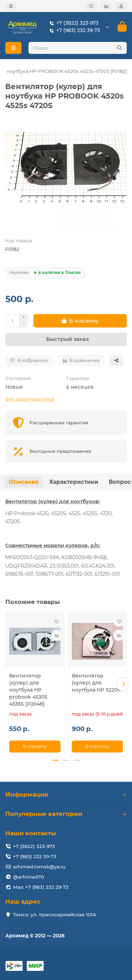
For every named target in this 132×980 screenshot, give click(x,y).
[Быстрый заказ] (66, 339)
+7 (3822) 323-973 (73, 23)
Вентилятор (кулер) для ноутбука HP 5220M (97, 683)
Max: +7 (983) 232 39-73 (41, 887)
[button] (123, 684)
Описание (24, 482)
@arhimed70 (29, 877)
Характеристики (74, 482)
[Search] (78, 48)
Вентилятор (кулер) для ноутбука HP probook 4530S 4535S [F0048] (28, 690)
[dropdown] (11, 6)
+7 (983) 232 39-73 (73, 30)
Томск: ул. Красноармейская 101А (55, 915)
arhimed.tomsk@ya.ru (39, 867)
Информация (66, 794)
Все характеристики (30, 399)
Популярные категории (66, 814)
